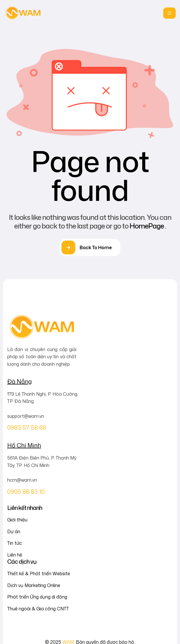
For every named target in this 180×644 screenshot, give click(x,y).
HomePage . (148, 226)
